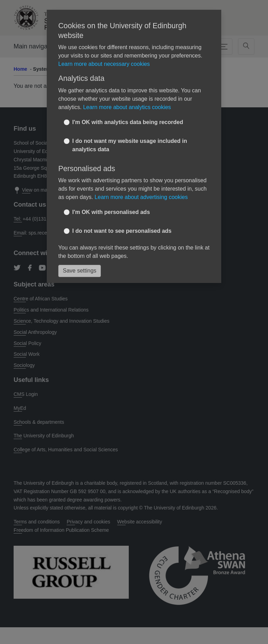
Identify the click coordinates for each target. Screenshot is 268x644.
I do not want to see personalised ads (122, 231)
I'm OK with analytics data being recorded (128, 122)
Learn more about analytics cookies (127, 107)
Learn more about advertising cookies (141, 197)
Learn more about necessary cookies (104, 64)
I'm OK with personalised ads (111, 212)
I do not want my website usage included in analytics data (130, 145)
